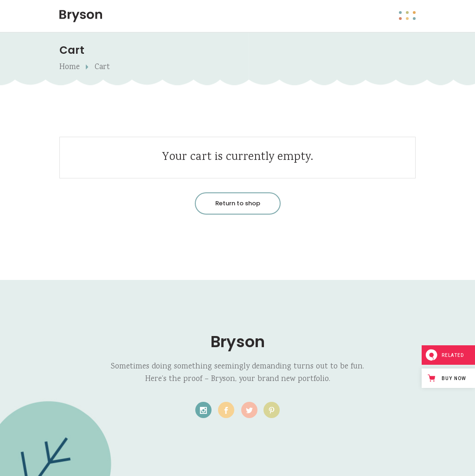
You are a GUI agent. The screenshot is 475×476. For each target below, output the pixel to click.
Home (70, 67)
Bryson (238, 342)
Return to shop (238, 203)
